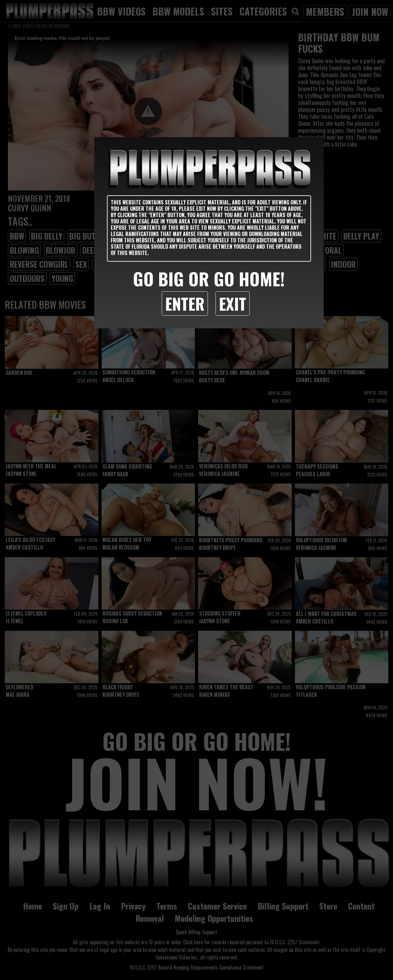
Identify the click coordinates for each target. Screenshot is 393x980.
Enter (185, 303)
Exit (233, 303)
